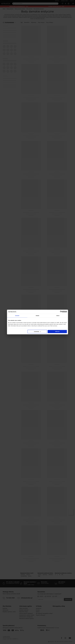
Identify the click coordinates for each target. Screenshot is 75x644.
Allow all (57, 332)
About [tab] (58, 316)
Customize (37, 332)
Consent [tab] (17, 316)
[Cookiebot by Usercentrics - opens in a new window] (61, 312)
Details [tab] (37, 316)
